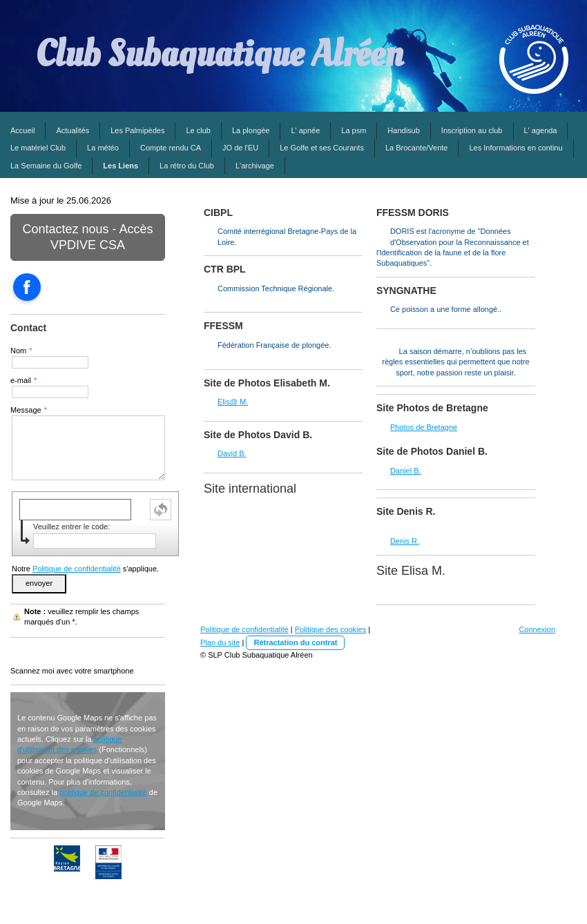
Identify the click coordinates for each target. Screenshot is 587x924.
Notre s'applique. (85, 569)
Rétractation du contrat (295, 642)
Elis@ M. (233, 402)
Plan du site (220, 642)
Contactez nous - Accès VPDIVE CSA (87, 237)
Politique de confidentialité (77, 569)
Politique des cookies (330, 629)
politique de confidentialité (103, 792)
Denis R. (405, 541)
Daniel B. (406, 471)
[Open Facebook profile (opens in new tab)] (27, 287)
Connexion (537, 629)
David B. (232, 453)
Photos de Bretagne (424, 427)
